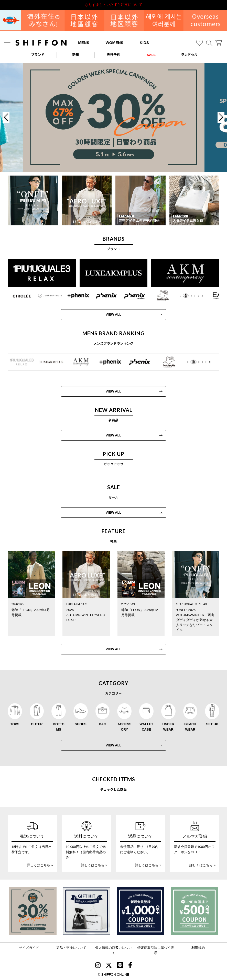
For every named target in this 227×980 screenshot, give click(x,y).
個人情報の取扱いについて (113, 950)
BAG (102, 724)
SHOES (81, 724)
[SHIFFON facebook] (130, 966)
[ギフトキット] (87, 911)
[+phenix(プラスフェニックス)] (74, 296)
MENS (84, 43)
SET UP (212, 724)
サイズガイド (29, 948)
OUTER (37, 724)
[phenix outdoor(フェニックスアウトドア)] (130, 296)
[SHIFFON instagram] (98, 966)
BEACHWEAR (190, 727)
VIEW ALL (109, 314)
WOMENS (115, 43)
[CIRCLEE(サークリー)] (17, 296)
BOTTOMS (59, 727)
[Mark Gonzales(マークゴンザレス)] (158, 296)
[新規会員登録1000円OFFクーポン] (140, 911)
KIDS (144, 43)
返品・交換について (71, 948)
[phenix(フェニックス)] (102, 296)
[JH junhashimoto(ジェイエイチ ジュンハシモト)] (46, 296)
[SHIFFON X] (109, 966)
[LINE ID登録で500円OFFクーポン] (194, 911)
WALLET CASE (146, 727)
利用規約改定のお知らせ (114, 5)
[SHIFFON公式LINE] (120, 966)
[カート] (219, 43)
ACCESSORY (124, 727)
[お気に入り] (199, 43)
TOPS (15, 724)
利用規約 (198, 948)
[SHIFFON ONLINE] (41, 43)
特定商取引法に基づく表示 (156, 950)
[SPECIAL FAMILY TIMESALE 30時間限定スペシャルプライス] (33, 911)
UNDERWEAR (168, 727)
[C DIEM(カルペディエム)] (187, 296)
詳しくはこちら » (40, 865)
